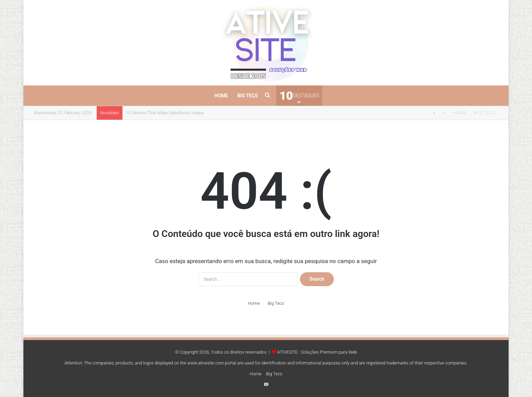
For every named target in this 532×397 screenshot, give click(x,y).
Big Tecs (248, 96)
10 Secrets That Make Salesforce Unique (165, 113)
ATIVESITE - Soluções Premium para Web (317, 352)
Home (221, 96)
